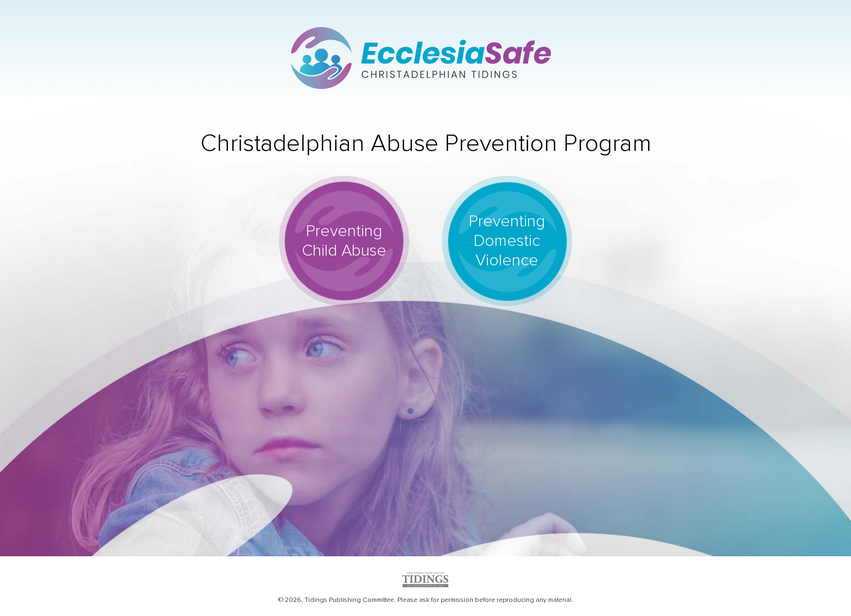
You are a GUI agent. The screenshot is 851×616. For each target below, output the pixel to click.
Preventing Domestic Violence (507, 241)
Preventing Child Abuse (344, 241)
